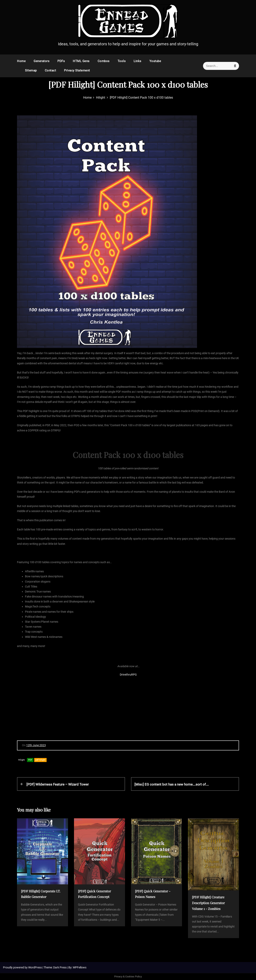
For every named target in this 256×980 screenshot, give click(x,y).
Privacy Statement (77, 70)
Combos (104, 61)
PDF (30, 760)
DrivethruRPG (128, 675)
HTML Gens (81, 61)
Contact (50, 70)
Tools (122, 61)
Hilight (21, 760)
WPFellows (80, 967)
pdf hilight (40, 760)
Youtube (155, 61)
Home (21, 61)
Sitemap (31, 70)
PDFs (61, 61)
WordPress (35, 967)
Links (137, 61)
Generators (41, 61)
